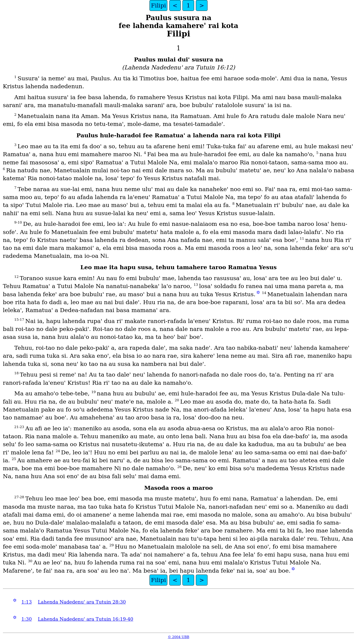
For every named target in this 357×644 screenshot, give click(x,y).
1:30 (27, 619)
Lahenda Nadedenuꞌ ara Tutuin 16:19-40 (86, 619)
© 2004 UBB (179, 637)
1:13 (27, 602)
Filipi (158, 5)
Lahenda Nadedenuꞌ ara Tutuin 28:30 (82, 602)
